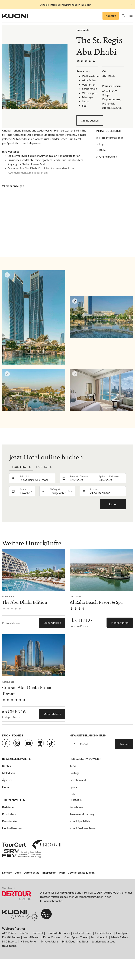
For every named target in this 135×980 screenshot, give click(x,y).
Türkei (73, 766)
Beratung (77, 800)
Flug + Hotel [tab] (21, 467)
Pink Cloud (69, 941)
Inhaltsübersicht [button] (109, 131)
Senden (124, 744)
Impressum (49, 872)
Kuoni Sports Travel (76, 937)
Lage (102, 144)
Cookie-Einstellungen (81, 872)
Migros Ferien (29, 941)
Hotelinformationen (111, 138)
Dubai (6, 787)
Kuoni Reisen (31, 937)
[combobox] (36, 478)
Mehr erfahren (52, 623)
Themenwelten (14, 800)
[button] (123, 16)
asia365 (24, 933)
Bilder (103, 150)
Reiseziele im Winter (17, 759)
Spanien (74, 787)
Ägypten (7, 780)
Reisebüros (76, 807)
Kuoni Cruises (52, 937)
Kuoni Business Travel (83, 828)
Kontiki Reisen (11, 937)
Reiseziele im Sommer (85, 759)
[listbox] (26, 491)
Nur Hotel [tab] (44, 467)
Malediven (9, 773)
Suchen (113, 504)
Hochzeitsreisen (12, 828)
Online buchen (90, 120)
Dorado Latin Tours (58, 933)
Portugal (75, 773)
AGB (62, 872)
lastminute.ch (99, 937)
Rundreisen (9, 814)
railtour (84, 941)
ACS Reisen (9, 933)
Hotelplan (122, 933)
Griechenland (78, 780)
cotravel (38, 933)
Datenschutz (32, 872)
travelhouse (9, 946)
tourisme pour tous (104, 941)
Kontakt (111, 16)
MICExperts (9, 941)
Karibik (7, 766)
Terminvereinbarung (82, 814)
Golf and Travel (82, 933)
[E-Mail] (95, 744)
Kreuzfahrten (10, 821)
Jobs (18, 872)
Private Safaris (50, 941)
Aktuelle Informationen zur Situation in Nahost (66, 5)
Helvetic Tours (104, 933)
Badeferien (9, 807)
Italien (73, 794)
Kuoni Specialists (80, 821)
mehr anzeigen (15, 186)
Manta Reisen (120, 937)
